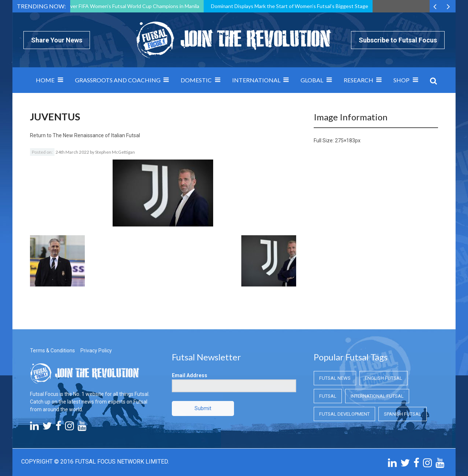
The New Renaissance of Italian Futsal (96, 135)
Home (45, 80)
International (256, 80)
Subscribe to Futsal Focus (398, 40)
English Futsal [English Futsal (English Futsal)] (384, 378)
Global (312, 80)
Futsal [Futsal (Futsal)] (328, 396)
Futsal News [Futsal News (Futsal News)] (335, 378)
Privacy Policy (96, 351)
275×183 (345, 140)
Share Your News (57, 40)
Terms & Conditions (52, 351)
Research (358, 80)
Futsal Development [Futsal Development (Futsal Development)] (344, 414)
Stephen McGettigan (115, 152)
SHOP (401, 80)
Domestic (196, 80)
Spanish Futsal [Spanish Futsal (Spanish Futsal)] (403, 414)
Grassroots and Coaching (118, 80)
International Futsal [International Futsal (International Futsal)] (377, 396)
